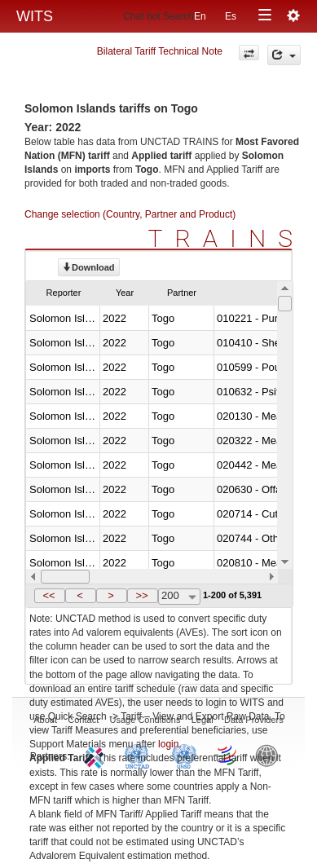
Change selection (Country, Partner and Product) (130, 214)
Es (231, 16)
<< (48, 595)
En (200, 16)
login (168, 744)
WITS (35, 16)
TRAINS (227, 238)
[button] (50, 596)
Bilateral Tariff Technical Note (160, 51)
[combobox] (179, 597)
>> (141, 595)
